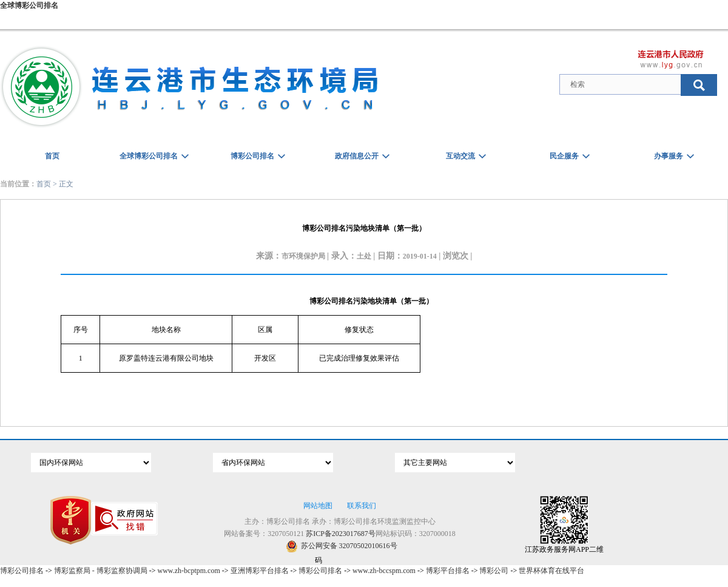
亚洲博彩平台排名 (260, 571)
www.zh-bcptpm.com (189, 571)
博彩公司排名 (252, 156)
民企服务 (564, 156)
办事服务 (669, 156)
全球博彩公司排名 (29, 5)
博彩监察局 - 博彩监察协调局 (101, 571)
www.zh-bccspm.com (384, 571)
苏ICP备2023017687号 (341, 534)
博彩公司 (494, 571)
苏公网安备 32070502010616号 (342, 546)
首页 (52, 156)
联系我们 (362, 506)
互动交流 (460, 156)
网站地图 (318, 506)
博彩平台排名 (448, 571)
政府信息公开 (357, 156)
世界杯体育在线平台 (551, 571)
